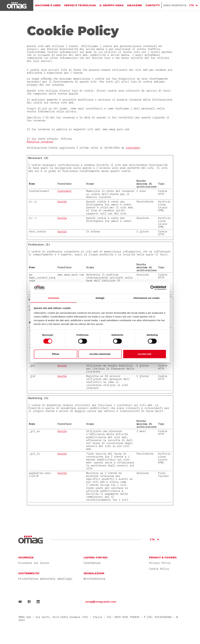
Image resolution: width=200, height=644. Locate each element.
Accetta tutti (145, 354)
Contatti (152, 5)
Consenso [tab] (53, 298)
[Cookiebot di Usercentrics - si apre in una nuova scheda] (153, 288)
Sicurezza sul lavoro (34, 563)
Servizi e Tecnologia (80, 5)
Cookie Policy (159, 569)
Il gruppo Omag (112, 5)
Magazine (135, 5)
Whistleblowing (94, 579)
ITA (191, 5)
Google (62, 202)
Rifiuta (55, 354)
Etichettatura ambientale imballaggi (45, 579)
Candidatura (92, 563)
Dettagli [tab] (100, 298)
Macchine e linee (48, 5)
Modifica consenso (40, 142)
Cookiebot (133, 148)
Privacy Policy (160, 563)
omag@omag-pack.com (101, 602)
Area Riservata (175, 5)
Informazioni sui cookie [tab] (147, 298)
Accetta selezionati (100, 354)
